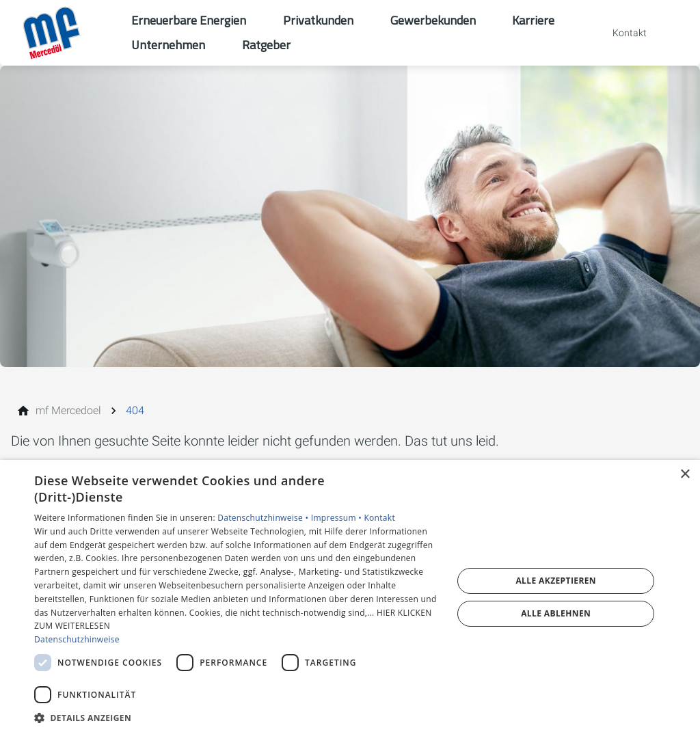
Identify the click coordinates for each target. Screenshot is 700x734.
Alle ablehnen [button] (556, 613)
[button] (237, 717)
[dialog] (350, 597)
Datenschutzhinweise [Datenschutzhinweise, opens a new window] (77, 639)
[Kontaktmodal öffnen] (620, 33)
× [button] (685, 475)
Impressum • (338, 518)
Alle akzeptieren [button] (556, 581)
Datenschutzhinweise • (264, 518)
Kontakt (379, 518)
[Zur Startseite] (66, 33)
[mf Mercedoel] (68, 411)
